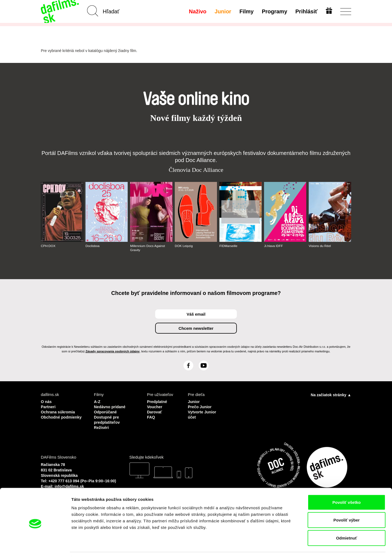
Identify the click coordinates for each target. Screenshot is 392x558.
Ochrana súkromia (59, 411)
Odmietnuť (346, 522)
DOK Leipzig (184, 246)
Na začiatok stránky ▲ (331, 395)
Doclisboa (93, 246)
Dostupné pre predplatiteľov (108, 419)
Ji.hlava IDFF (274, 246)
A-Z (97, 402)
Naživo (197, 11)
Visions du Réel (320, 246)
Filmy (246, 11)
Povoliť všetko (347, 487)
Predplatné (158, 402)
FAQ (151, 416)
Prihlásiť (306, 11)
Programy (274, 11)
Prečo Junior (200, 406)
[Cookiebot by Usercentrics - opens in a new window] (35, 547)
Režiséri (102, 426)
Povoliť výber (347, 504)
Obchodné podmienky (52, 419)
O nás (47, 402)
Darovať (155, 411)
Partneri (49, 406)
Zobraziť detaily (284, 547)
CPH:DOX (48, 246)
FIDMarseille (229, 246)
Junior (222, 11)
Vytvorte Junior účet (203, 414)
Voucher (155, 406)
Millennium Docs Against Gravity (148, 248)
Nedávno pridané (111, 406)
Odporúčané (106, 411)
